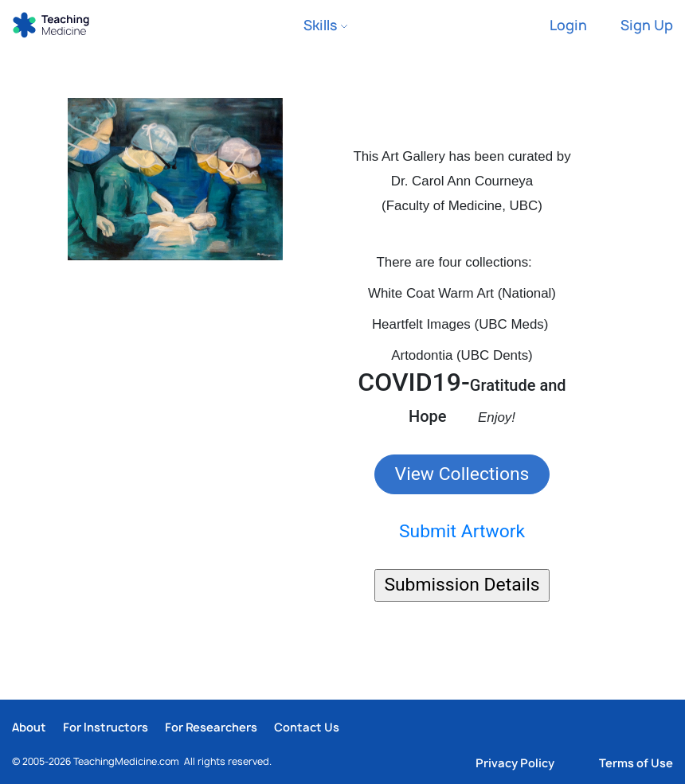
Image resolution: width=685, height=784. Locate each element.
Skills (326, 25)
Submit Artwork (462, 531)
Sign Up (647, 25)
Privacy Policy (515, 763)
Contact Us (307, 727)
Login (568, 25)
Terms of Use (636, 763)
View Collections (462, 474)
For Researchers (211, 727)
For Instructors (106, 727)
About (29, 727)
